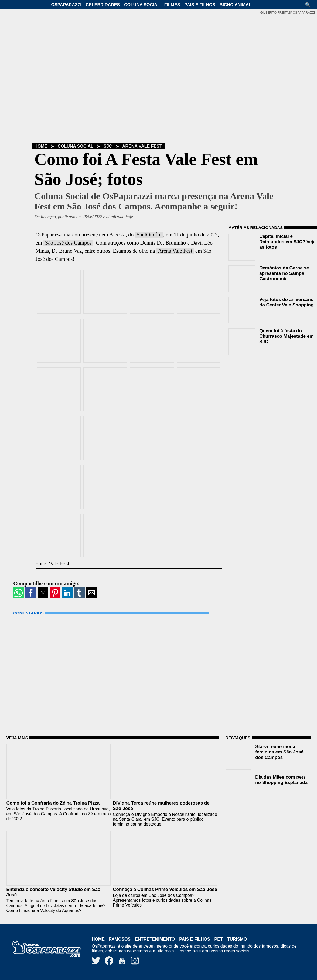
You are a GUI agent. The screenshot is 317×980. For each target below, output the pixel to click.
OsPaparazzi (66, 5)
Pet (219, 939)
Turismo (237, 939)
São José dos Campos (68, 243)
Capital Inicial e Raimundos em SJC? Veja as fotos (287, 242)
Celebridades (103, 5)
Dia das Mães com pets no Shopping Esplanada (281, 780)
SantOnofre (149, 235)
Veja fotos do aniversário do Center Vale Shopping (286, 302)
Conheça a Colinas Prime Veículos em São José (165, 889)
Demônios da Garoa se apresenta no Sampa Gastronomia (284, 273)
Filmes (172, 5)
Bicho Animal (236, 5)
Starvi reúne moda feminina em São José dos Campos (279, 752)
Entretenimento (155, 939)
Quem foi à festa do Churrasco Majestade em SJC (286, 336)
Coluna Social (142, 5)
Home (41, 146)
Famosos (120, 939)
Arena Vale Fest (142, 146)
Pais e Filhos (200, 5)
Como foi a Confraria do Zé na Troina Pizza (53, 803)
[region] (269, 394)
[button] (310, 5)
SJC (108, 146)
